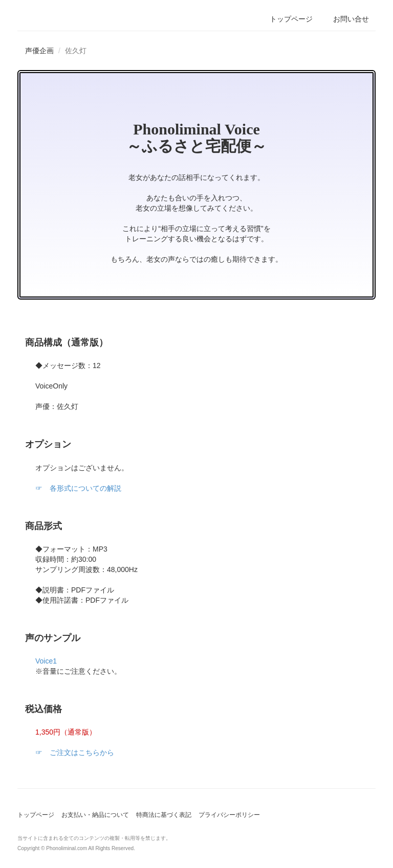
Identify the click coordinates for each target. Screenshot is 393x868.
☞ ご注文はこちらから (75, 752)
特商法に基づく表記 (164, 815)
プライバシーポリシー (229, 815)
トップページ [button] (291, 19)
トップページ (36, 815)
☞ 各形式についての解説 (78, 488)
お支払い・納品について (95, 815)
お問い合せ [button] (351, 19)
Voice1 (46, 661)
